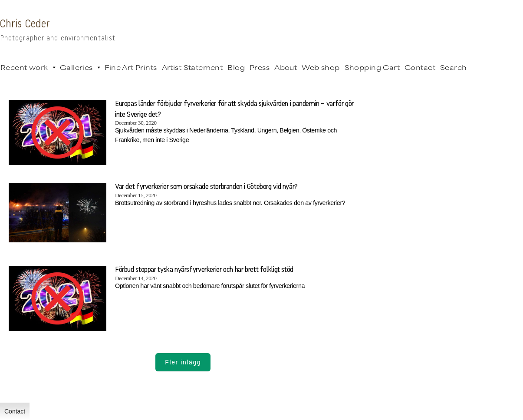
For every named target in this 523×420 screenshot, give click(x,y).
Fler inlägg (183, 362)
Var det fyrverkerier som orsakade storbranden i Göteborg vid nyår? (206, 187)
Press (260, 67)
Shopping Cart (372, 67)
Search (454, 67)
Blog (236, 67)
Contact (420, 67)
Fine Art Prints (131, 67)
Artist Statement (192, 67)
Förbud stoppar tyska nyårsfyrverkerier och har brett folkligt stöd (204, 270)
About (286, 67)
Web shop (321, 67)
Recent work (28, 67)
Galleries (80, 67)
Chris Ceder (25, 24)
